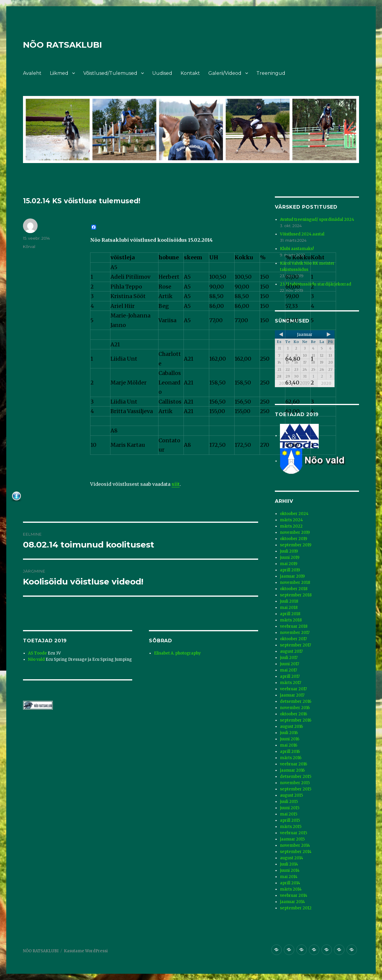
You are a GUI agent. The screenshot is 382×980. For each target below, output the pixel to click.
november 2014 (295, 845)
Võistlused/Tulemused (110, 73)
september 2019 (296, 545)
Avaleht (32, 73)
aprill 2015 (290, 820)
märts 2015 (291, 827)
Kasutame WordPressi (86, 951)
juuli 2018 (289, 601)
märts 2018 (291, 620)
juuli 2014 (289, 864)
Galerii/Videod (225, 73)
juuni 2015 (290, 808)
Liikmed (59, 73)
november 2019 (295, 532)
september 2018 (296, 595)
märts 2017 (291, 683)
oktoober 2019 (294, 539)
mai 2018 (289, 608)
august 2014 (292, 858)
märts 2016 (291, 758)
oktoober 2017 (293, 639)
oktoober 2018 (294, 589)
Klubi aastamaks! (297, 249)
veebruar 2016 (294, 764)
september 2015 (296, 789)
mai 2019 (289, 564)
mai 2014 (289, 877)
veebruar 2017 (293, 689)
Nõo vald (36, 659)
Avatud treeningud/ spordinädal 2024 (317, 220)
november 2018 (295, 583)
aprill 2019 (290, 570)
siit (176, 484)
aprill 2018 (290, 614)
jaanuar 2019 (292, 576)
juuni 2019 (290, 558)
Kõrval (29, 246)
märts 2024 (291, 520)
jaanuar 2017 (292, 695)
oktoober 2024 (294, 514)
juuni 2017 (289, 664)
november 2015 (295, 783)
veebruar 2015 (294, 833)
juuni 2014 (290, 870)
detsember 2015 (296, 777)
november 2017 (295, 633)
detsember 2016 (296, 701)
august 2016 (291, 727)
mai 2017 (288, 670)
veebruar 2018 (294, 626)
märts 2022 (291, 526)
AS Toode (37, 653)
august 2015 (291, 795)
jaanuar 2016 (292, 770)
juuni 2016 (290, 739)
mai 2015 (289, 814)
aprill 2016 (290, 752)
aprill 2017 (290, 676)
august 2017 (291, 651)
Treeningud (271, 73)
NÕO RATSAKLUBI (63, 45)
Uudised (162, 73)
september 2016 (296, 720)
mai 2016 (289, 745)
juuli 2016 (289, 733)
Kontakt (190, 73)
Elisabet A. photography (177, 653)
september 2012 (296, 908)
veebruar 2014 (294, 896)
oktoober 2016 (294, 714)
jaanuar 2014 (292, 902)
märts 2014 (291, 889)
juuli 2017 (289, 658)
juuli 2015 (289, 802)
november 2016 (295, 708)
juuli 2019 (289, 551)
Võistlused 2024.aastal (302, 234)
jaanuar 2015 (292, 839)
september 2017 (295, 645)
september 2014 (296, 852)
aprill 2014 (290, 883)
